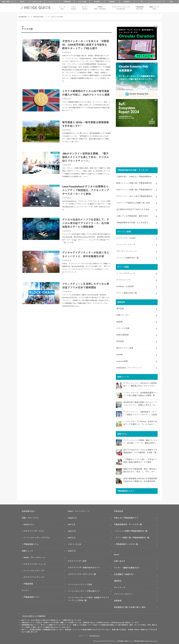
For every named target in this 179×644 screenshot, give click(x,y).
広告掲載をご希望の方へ (124, 574)
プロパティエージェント (127, 251)
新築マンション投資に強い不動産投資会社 (134, 183)
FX (142, 2)
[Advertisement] (67, 343)
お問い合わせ (120, 561)
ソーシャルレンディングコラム (37, 537)
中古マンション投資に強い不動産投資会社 (134, 189)
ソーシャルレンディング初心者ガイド (84, 591)
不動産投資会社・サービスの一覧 (128, 524)
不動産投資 (67, 2)
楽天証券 (120, 308)
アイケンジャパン (124, 279)
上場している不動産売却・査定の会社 (132, 215)
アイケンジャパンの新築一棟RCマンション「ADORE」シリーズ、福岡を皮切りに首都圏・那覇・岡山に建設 (140, 441)
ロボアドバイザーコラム (34, 531)
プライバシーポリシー (123, 594)
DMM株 (119, 354)
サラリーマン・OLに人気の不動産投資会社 (134, 196)
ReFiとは (72, 537)
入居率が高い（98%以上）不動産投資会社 (134, 176)
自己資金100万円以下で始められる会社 (133, 209)
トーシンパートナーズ (126, 244)
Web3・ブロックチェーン (34, 557)
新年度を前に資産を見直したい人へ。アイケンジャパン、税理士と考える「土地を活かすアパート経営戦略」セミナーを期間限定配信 (140, 403)
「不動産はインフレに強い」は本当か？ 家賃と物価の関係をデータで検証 (140, 460)
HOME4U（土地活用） (126, 286)
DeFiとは (72, 531)
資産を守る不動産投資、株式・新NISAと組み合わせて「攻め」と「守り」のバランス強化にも (140, 470)
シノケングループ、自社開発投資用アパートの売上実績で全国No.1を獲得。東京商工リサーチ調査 (140, 394)
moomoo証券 (122, 361)
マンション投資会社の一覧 (128, 257)
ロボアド (37, 2)
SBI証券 (120, 321)
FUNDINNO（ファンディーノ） (130, 367)
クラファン (52, 2)
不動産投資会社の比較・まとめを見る (132, 222)
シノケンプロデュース (126, 273)
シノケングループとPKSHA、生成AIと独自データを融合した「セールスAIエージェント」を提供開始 (140, 422)
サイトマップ (120, 587)
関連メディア (154, 8)
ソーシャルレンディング (34, 570)
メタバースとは (75, 544)
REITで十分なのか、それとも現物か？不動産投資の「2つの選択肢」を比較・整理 (140, 451)
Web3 (100, 8)
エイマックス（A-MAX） (127, 237)
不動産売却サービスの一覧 (127, 544)
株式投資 (127, 2)
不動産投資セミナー (32, 597)
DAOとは (72, 550)
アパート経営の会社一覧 (127, 292)
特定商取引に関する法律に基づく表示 (130, 607)
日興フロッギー (123, 315)
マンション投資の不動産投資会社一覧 (132, 531)
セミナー (85, 8)
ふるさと (82, 2)
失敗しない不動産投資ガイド (126, 517)
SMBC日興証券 (123, 334)
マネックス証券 (123, 328)
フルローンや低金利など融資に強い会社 (133, 202)
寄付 (172, 2)
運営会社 (118, 580)
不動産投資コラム (31, 544)
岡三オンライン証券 (125, 347)
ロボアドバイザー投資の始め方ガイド (84, 567)
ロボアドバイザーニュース (35, 564)
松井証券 (120, 341)
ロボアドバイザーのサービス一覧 (82, 574)
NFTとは (72, 524)
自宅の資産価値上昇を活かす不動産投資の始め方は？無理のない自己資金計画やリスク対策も (140, 480)
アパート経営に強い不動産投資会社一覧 (133, 537)
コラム (74, 8)
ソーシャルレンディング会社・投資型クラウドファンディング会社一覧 (89, 599)
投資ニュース (27, 550)
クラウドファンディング (121, 8)
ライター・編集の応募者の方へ (127, 567)
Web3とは (72, 517)
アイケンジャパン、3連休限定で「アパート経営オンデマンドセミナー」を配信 (140, 413)
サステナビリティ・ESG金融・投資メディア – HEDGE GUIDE (125, 641)
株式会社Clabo (95, 635)
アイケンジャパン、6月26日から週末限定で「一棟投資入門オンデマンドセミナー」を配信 (140, 384)
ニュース (62, 8)
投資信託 (112, 2)
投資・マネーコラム (30, 517)
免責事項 (118, 600)
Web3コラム (29, 524)
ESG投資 (97, 2)
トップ (7, 2)
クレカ (157, 2)
